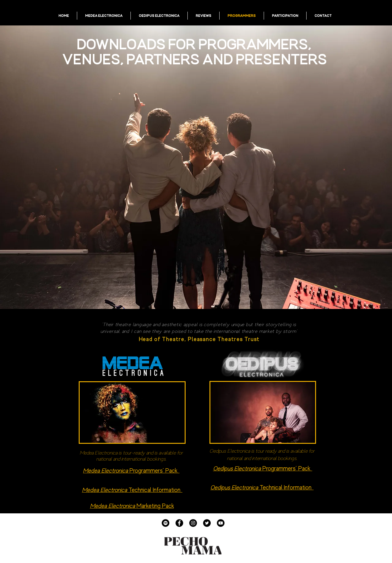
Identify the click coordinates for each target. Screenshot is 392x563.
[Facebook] (179, 523)
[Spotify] (166, 523)
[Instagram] (193, 523)
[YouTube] (221, 523)
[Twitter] (207, 523)
